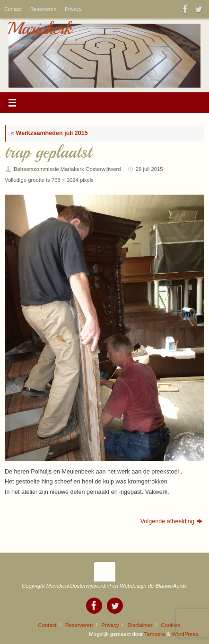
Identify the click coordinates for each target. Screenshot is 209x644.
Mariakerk (39, 28)
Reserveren (43, 9)
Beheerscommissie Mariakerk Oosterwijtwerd (67, 169)
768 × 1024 (65, 180)
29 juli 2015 (149, 169)
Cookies (171, 625)
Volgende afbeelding (171, 521)
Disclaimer (140, 625)
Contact (13, 9)
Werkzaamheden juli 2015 (49, 133)
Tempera (155, 634)
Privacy (73, 9)
